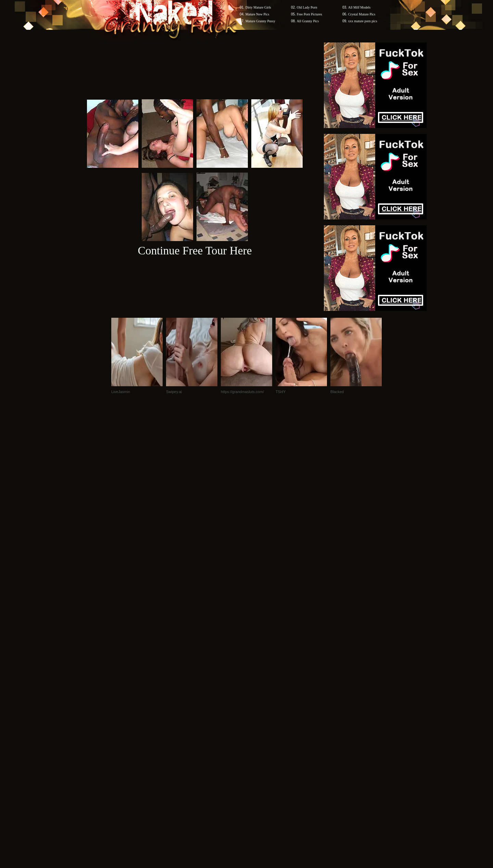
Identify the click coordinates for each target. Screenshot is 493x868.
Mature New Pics (257, 14)
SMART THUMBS (259, 737)
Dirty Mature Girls (258, 7)
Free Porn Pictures (309, 14)
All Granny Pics (308, 21)
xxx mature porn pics (363, 21)
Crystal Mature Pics (362, 14)
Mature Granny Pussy (260, 21)
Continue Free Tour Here (195, 250)
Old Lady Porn (307, 7)
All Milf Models (359, 7)
